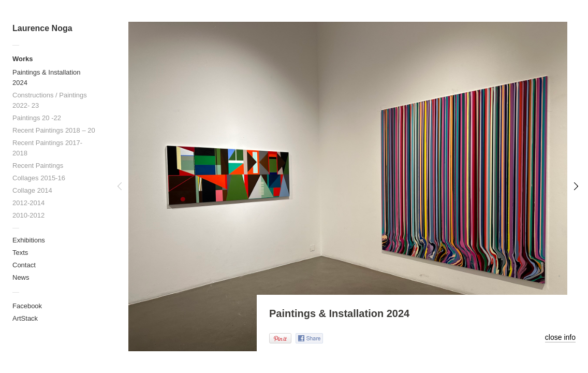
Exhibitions (29, 240)
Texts (20, 253)
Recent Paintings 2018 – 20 (54, 130)
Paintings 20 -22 (37, 118)
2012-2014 (28, 203)
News (21, 277)
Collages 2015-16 (39, 178)
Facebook (27, 306)
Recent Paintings (38, 166)
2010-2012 (28, 215)
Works (23, 59)
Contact (24, 265)
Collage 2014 (32, 190)
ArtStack (25, 318)
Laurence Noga (42, 28)
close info (560, 337)
